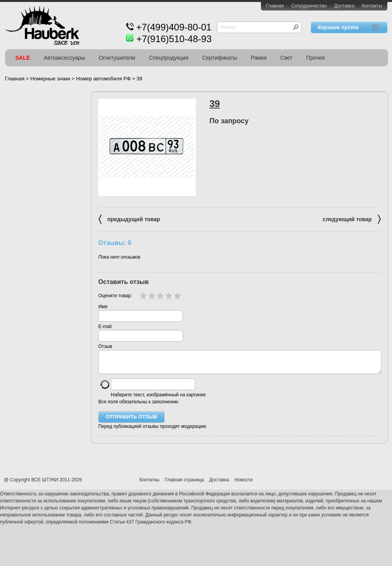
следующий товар (352, 219)
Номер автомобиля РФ (103, 79)
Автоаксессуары (64, 58)
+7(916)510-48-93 (174, 39)
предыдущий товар (129, 219)
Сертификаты (219, 58)
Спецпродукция (169, 58)
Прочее (316, 58)
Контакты (372, 6)
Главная (275, 6)
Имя (103, 307)
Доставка (344, 6)
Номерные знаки (50, 79)
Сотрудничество (309, 6)
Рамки (259, 58)
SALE (23, 58)
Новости (243, 484)
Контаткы (149, 484)
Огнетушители (117, 58)
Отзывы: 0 (115, 243)
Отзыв (105, 346)
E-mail (105, 326)
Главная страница (184, 484)
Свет (286, 58)
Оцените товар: (115, 296)
